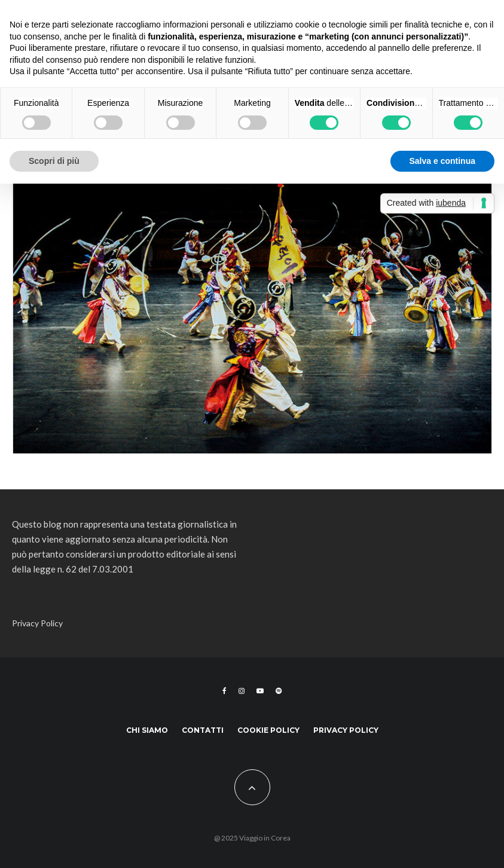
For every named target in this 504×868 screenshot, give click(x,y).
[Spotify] (279, 691)
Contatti (203, 730)
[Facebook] (224, 691)
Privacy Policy (37, 623)
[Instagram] (242, 691)
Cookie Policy (268, 730)
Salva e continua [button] (442, 161)
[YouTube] (260, 691)
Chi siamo (147, 730)
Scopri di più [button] (54, 161)
